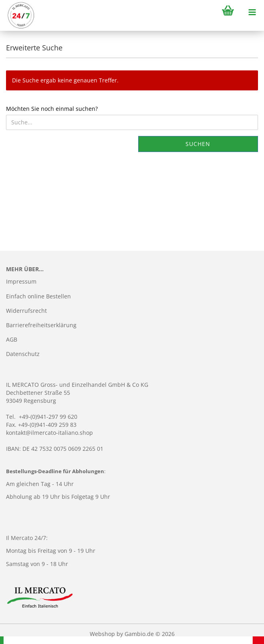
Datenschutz (23, 354)
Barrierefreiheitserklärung (41, 325)
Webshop (102, 634)
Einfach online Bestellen (38, 296)
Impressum (21, 281)
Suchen (198, 144)
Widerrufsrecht (26, 311)
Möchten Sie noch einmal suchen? (52, 109)
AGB (12, 339)
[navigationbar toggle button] (252, 12)
